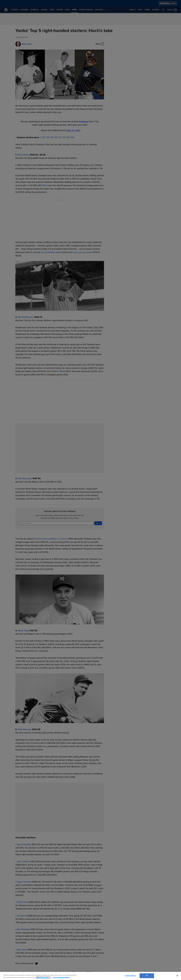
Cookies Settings (130, 976)
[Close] (177, 976)
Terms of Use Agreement (61, 977)
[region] (90, 976)
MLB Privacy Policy (43, 977)
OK (147, 976)
